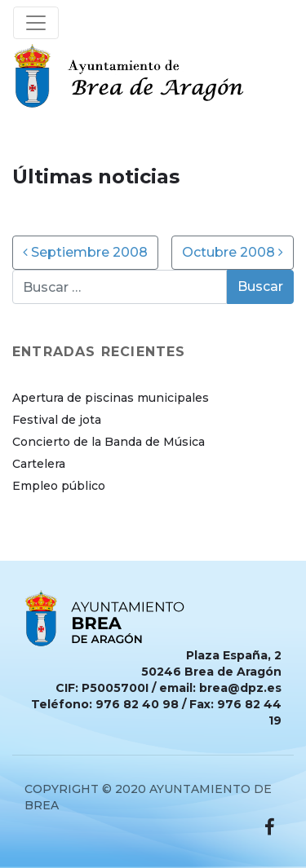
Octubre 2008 (233, 252)
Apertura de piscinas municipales (111, 398)
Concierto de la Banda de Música (109, 442)
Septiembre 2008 (85, 252)
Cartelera (39, 464)
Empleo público (59, 486)
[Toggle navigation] (36, 23)
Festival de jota (57, 420)
